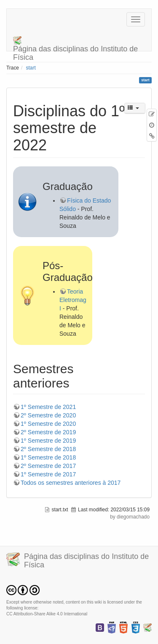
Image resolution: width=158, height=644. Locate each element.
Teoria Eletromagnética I (81, 300)
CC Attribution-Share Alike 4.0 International (47, 614)
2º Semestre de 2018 (48, 449)
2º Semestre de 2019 (48, 432)
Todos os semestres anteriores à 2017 (71, 483)
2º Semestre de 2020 (48, 415)
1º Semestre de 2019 (48, 441)
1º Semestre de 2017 (48, 474)
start (31, 68)
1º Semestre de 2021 (48, 407)
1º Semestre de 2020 (48, 424)
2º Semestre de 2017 (48, 466)
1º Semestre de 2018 (48, 457)
